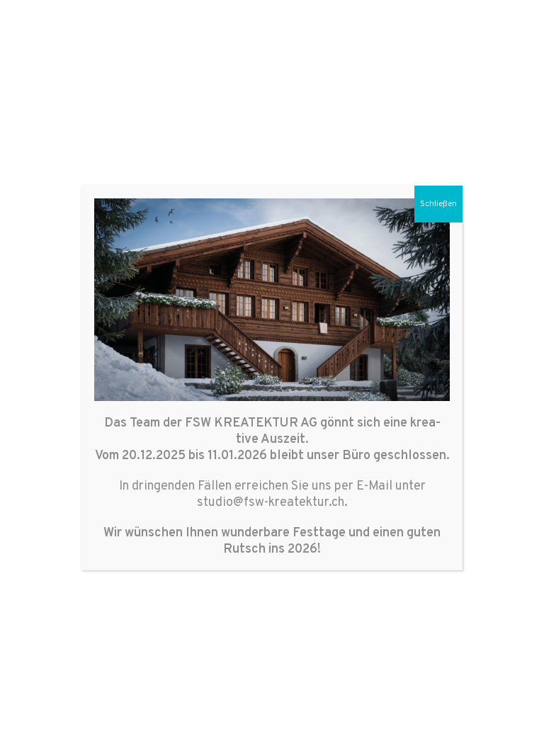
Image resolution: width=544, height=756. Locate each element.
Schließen (438, 204)
